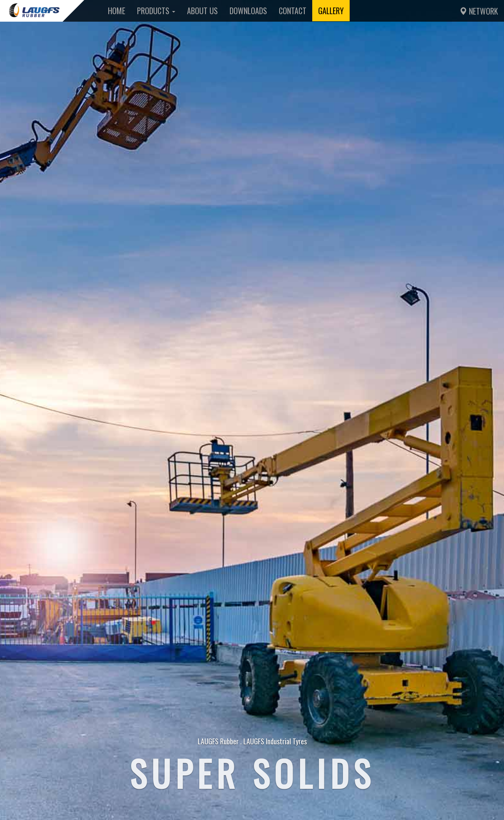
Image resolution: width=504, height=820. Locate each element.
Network (479, 11)
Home (117, 11)
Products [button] (156, 11)
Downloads (248, 11)
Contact (293, 11)
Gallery (331, 11)
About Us (202, 11)
